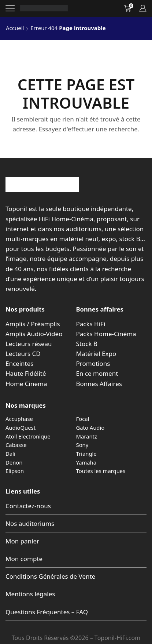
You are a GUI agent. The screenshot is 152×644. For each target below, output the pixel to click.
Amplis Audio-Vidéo (34, 334)
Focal (83, 419)
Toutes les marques (101, 471)
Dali (10, 454)
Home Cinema (26, 384)
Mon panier (22, 541)
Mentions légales (30, 594)
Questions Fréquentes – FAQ (47, 612)
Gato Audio (90, 427)
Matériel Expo (96, 354)
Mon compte (24, 559)
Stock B (87, 344)
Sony (82, 445)
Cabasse (16, 445)
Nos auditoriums (30, 523)
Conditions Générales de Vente (50, 576)
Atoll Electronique (28, 436)
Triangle (86, 454)
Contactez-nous (28, 506)
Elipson (15, 471)
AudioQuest (21, 427)
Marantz (87, 436)
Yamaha (86, 462)
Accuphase (19, 419)
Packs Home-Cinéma (106, 334)
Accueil (15, 28)
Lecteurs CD (23, 354)
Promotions (93, 363)
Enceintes (19, 363)
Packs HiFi (91, 324)
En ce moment (97, 373)
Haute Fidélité (26, 373)
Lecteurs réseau (29, 344)
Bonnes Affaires (99, 384)
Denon (14, 462)
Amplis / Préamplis (33, 324)
